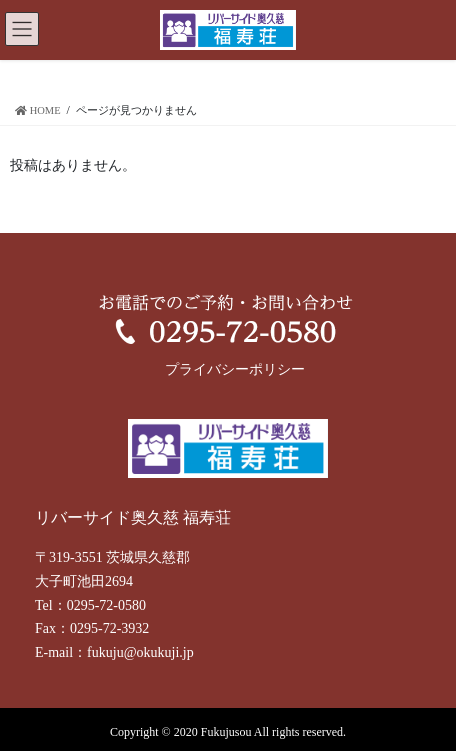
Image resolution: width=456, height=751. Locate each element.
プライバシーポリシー (235, 369)
